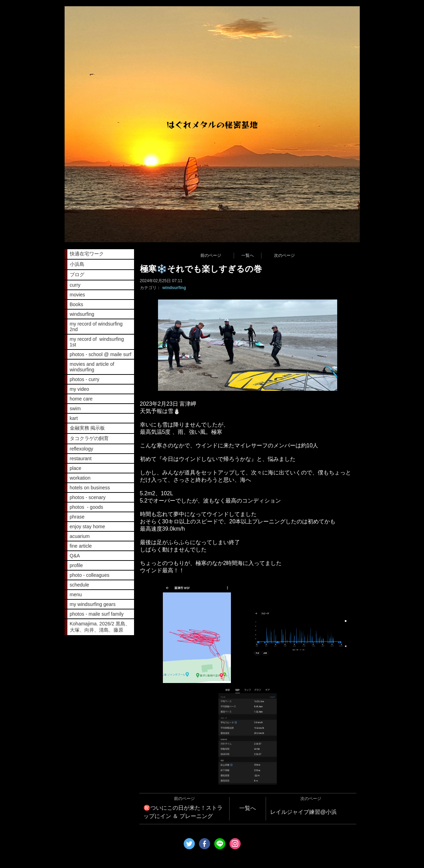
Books (77, 304)
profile (76, 565)
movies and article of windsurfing (92, 367)
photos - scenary (88, 497)
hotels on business (90, 488)
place (76, 468)
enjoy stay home (88, 526)
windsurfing (174, 288)
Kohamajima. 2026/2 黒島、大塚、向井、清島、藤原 (100, 627)
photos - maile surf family (97, 614)
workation (80, 478)
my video (80, 389)
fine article (81, 546)
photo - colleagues (90, 575)
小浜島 (77, 264)
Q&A (75, 556)
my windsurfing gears (93, 604)
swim (75, 408)
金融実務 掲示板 (88, 428)
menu (76, 595)
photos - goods (87, 507)
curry (75, 285)
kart (74, 418)
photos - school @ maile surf (101, 354)
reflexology (82, 449)
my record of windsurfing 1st (97, 342)
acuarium (80, 536)
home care (81, 399)
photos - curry (85, 379)
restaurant (81, 458)
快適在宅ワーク (87, 254)
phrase (77, 517)
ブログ (77, 275)
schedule (80, 585)
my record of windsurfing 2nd (96, 327)
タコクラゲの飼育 (89, 438)
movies (77, 295)
